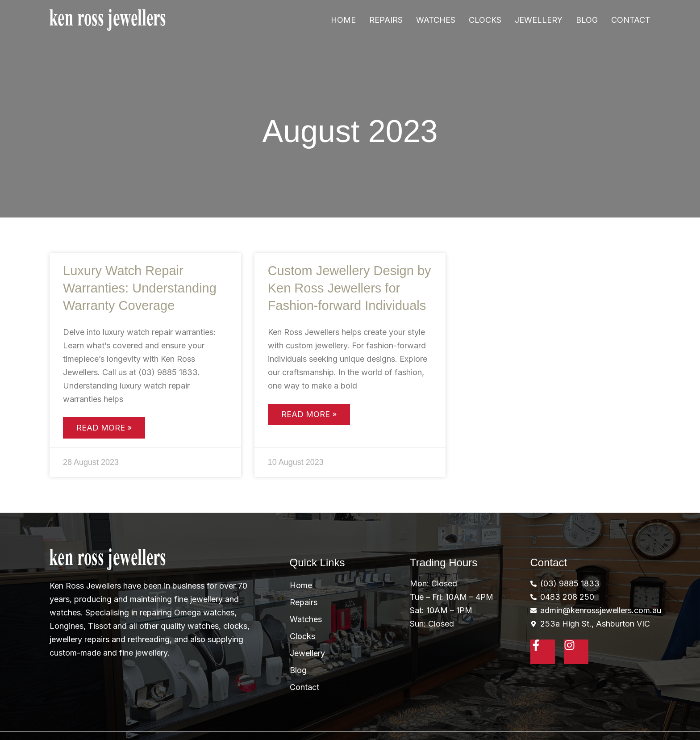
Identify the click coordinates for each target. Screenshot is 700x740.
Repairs (386, 20)
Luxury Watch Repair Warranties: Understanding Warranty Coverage (140, 288)
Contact (631, 20)
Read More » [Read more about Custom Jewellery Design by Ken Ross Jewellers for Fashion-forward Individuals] (309, 414)
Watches (436, 20)
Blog (587, 20)
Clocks (485, 20)
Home (343, 20)
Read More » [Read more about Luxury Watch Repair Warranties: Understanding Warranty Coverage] (104, 428)
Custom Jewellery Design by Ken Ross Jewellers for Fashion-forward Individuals (350, 288)
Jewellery (539, 20)
